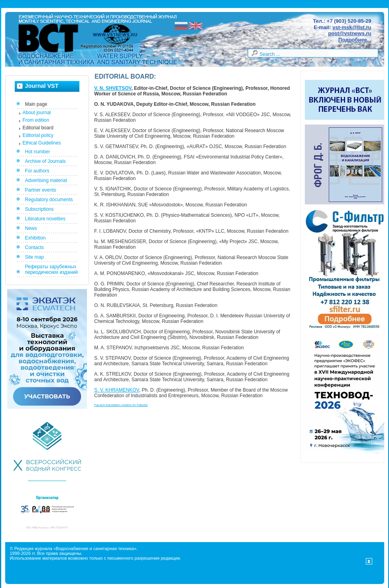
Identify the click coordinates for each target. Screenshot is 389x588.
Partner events (41, 190)
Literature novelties (45, 219)
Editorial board (38, 128)
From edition (36, 120)
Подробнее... (355, 40)
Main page (36, 104)
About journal (37, 113)
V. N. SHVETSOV (113, 88)
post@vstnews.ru (350, 33)
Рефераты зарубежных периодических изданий (52, 269)
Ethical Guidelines (42, 143)
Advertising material (46, 180)
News (31, 228)
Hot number (38, 152)
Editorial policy (38, 135)
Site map (35, 257)
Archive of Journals (45, 161)
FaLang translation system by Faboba (121, 405)
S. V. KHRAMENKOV (117, 390)
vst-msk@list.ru (352, 27)
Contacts (35, 247)
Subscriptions (39, 209)
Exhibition (36, 238)
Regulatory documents (49, 200)
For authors (37, 171)
